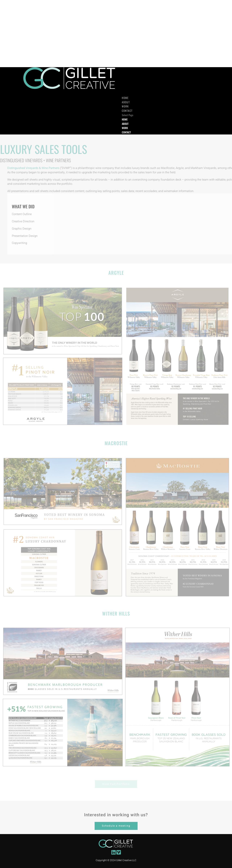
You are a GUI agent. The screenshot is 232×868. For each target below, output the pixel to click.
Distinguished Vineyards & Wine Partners (49, 168)
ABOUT (125, 124)
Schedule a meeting (116, 826)
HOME (125, 119)
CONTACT (126, 132)
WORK (125, 128)
